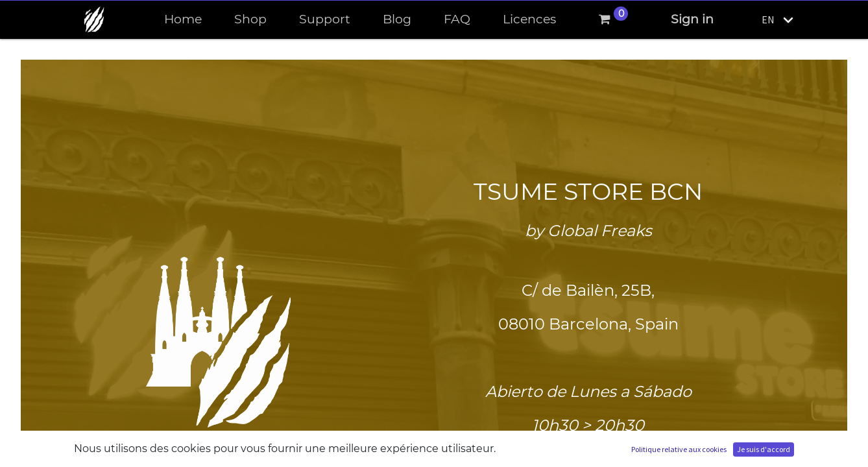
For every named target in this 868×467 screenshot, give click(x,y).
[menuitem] (183, 20)
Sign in (692, 19)
